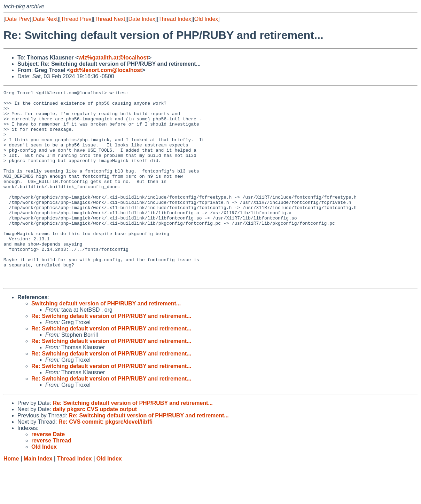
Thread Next (110, 19)
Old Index (206, 19)
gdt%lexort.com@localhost (106, 70)
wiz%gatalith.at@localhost (113, 58)
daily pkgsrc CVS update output (95, 448)
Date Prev (17, 19)
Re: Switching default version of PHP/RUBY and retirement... (111, 355)
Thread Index (175, 19)
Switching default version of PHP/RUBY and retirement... (106, 342)
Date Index (142, 19)
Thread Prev (76, 19)
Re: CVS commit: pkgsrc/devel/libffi (106, 460)
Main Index (38, 497)
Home (11, 497)
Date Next (45, 19)
